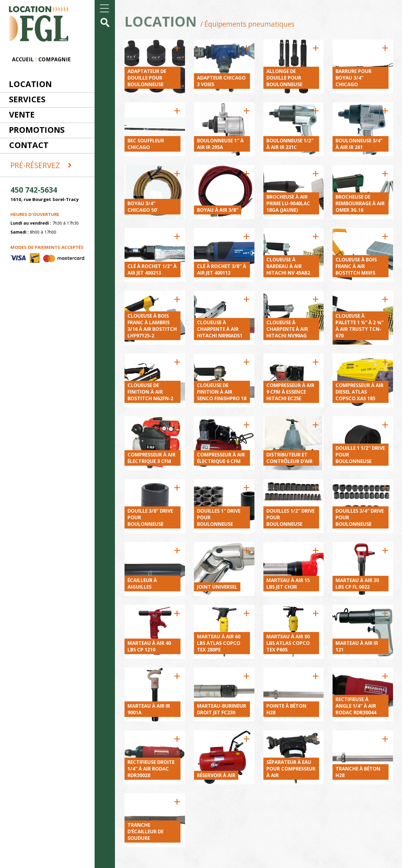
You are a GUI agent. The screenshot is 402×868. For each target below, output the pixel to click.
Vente (22, 114)
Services (27, 99)
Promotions (37, 130)
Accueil (23, 59)
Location (30, 84)
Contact (29, 145)
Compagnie (54, 59)
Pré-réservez (41, 165)
